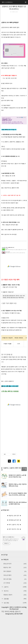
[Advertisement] (14, 28)
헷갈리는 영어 (15, 597)
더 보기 (25, 498)
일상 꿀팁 (15, 632)
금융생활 (15, 628)
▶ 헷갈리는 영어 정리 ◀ (14, 545)
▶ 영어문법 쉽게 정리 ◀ (14, 549)
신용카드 (15, 616)
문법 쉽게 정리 (15, 593)
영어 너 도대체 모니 (8, 566)
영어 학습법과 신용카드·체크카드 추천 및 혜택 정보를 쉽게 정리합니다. (11, 569)
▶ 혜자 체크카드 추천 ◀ (14, 558)
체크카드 (15, 620)
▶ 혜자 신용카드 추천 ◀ (14, 554)
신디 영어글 (15, 612)
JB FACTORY (18, 643)
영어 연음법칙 (15, 601)
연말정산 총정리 (15, 624)
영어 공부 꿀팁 (15, 608)
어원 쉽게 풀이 (15, 604)
